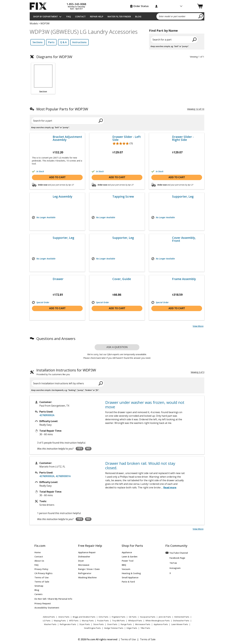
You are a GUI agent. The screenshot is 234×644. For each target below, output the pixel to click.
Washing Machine (87, 577)
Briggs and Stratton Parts (84, 617)
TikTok (171, 563)
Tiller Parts (145, 628)
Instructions (79, 42)
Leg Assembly (63, 197)
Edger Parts (132, 628)
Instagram (173, 568)
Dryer (81, 561)
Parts (51, 42)
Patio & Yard (128, 581)
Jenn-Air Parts (165, 617)
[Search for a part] (66, 121)
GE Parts (133, 617)
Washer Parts (50, 624)
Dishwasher (84, 556)
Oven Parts (112, 624)
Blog (138, 16)
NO (88, 448)
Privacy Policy (41, 569)
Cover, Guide (122, 279)
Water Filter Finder (119, 16)
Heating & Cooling (131, 573)
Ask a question (117, 347)
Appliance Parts (161, 624)
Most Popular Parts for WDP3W (62, 109)
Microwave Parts (143, 624)
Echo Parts (104, 617)
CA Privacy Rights (43, 573)
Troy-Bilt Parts (118, 621)
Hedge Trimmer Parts (114, 628)
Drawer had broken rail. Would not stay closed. (140, 466)
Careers (38, 594)
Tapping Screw (123, 197)
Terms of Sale (42, 581)
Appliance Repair (87, 552)
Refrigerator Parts (68, 624)
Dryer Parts (85, 624)
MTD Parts (74, 621)
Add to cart (57, 177)
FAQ (69, 16)
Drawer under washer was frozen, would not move (145, 405)
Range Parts (126, 624)
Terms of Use (41, 577)
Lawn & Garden (130, 556)
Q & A (63, 42)
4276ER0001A (63, 476)
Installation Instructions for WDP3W (66, 372)
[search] (201, 16)
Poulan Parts (103, 621)
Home (38, 552)
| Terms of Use (127, 639)
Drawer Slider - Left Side (127, 138)
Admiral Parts (49, 617)
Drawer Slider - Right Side (183, 138)
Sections (38, 42)
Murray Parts (88, 621)
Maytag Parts (60, 621)
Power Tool (128, 561)
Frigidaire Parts (119, 617)
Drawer (58, 279)
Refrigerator (85, 573)
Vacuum (126, 569)
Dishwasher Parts (181, 621)
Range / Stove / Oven (89, 569)
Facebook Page (175, 558)
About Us (39, 561)
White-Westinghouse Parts (158, 621)
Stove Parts (98, 624)
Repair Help (97, 16)
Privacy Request (43, 603)
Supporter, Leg (183, 197)
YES (80, 448)
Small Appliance (130, 577)
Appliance (127, 552)
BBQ (124, 565)
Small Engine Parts (92, 628)
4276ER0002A (47, 415)
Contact (80, 16)
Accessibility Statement (47, 607)
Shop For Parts (132, 546)
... (169, 487)
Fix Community (176, 546)
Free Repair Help (90, 546)
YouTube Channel (177, 553)
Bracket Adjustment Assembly (67, 138)
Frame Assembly (184, 279)
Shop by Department (46, 16)
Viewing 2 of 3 (198, 372)
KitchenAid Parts (182, 617)
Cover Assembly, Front (184, 239)
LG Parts (47, 621)
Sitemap (39, 586)
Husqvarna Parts (148, 617)
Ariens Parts (64, 617)
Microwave (84, 565)
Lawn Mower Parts (180, 624)
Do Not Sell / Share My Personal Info (52, 599)
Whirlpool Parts (135, 621)
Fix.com (40, 546)
